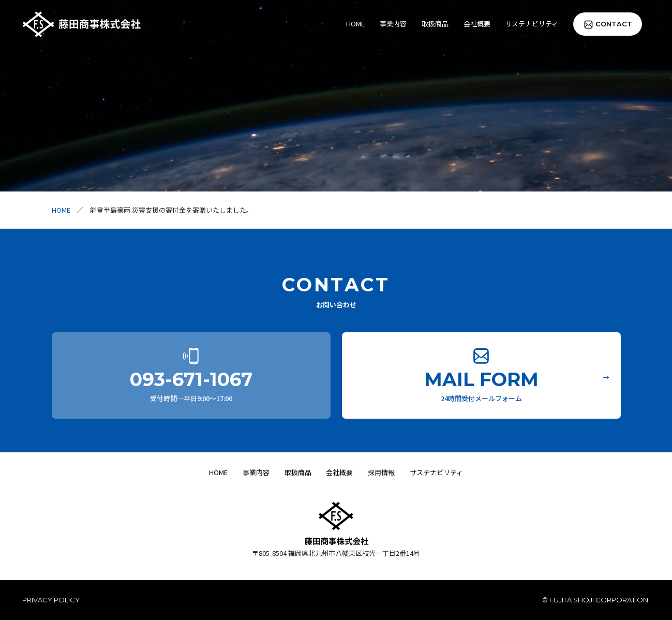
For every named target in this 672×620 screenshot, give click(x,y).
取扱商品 (435, 24)
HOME (355, 24)
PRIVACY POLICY (51, 600)
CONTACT (614, 24)
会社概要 (477, 24)
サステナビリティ (532, 24)
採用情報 (381, 472)
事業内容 (393, 24)
